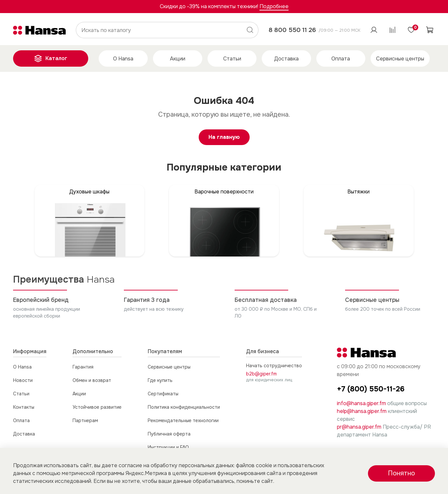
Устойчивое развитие (97, 407)
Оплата (341, 59)
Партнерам (85, 420)
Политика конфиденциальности (184, 407)
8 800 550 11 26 (292, 30)
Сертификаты (163, 394)
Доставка (286, 59)
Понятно (401, 473)
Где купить (160, 380)
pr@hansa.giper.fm (359, 427)
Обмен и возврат (92, 380)
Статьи (232, 59)
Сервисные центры (400, 59)
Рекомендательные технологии (183, 420)
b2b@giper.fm (261, 374)
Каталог (51, 58)
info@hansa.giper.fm (361, 403)
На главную (224, 137)
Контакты (24, 407)
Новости (23, 380)
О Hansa (123, 59)
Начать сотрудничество (274, 366)
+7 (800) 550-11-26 (371, 389)
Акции (178, 59)
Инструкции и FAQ (168, 447)
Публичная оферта (169, 434)
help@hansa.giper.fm (362, 411)
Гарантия (83, 367)
